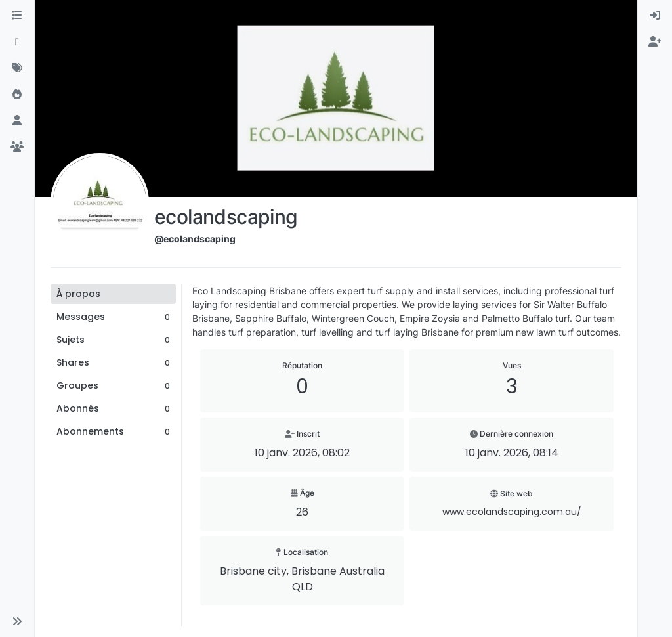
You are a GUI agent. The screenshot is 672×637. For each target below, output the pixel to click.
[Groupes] (17, 147)
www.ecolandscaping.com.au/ (512, 512)
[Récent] (17, 42)
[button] (17, 621)
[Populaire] (17, 95)
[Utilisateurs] (17, 121)
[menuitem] (655, 16)
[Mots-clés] (17, 68)
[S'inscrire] (655, 42)
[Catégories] (17, 16)
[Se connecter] (655, 16)
